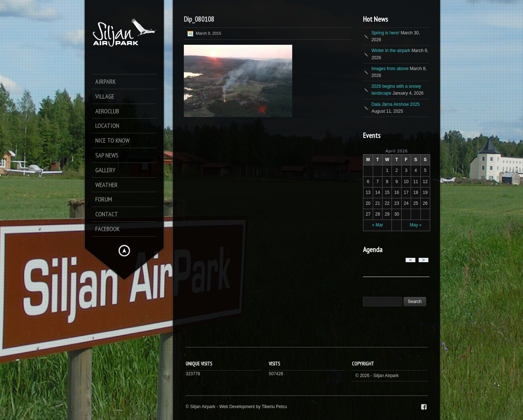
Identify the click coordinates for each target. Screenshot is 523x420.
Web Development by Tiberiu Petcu (253, 407)
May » (416, 225)
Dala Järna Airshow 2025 (395, 104)
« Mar (378, 225)
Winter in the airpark (391, 51)
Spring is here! (385, 33)
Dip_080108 (199, 19)
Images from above (390, 69)
